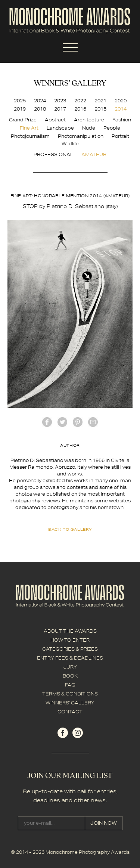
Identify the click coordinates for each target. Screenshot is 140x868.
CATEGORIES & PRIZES (70, 649)
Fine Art (29, 128)
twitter (62, 422)
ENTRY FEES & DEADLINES (70, 658)
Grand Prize (23, 120)
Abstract (55, 120)
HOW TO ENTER (70, 640)
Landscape (60, 128)
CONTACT (70, 712)
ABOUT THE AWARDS (70, 631)
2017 (60, 109)
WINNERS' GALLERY (70, 703)
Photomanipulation (81, 136)
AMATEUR (94, 154)
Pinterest (78, 422)
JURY (70, 667)
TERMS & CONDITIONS (70, 694)
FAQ (70, 685)
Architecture (89, 120)
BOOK (70, 676)
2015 (100, 109)
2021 (100, 101)
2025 (20, 101)
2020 (121, 101)
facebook (47, 422)
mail (93, 422)
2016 (80, 109)
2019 (20, 109)
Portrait (120, 136)
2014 (121, 109)
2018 (40, 109)
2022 (80, 101)
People (112, 128)
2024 (40, 101)
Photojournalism (30, 136)
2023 (60, 101)
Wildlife (70, 144)
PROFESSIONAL (53, 154)
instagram (78, 733)
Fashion (122, 120)
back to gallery (70, 529)
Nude (89, 128)
